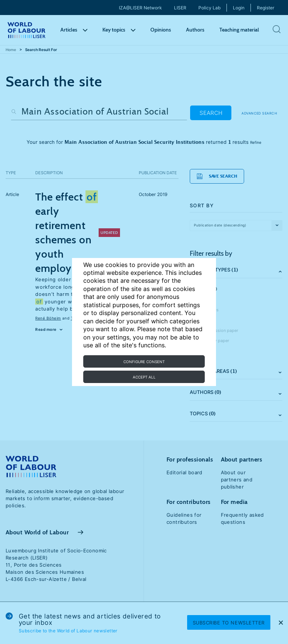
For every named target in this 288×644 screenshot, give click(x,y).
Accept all (144, 377)
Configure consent (144, 362)
